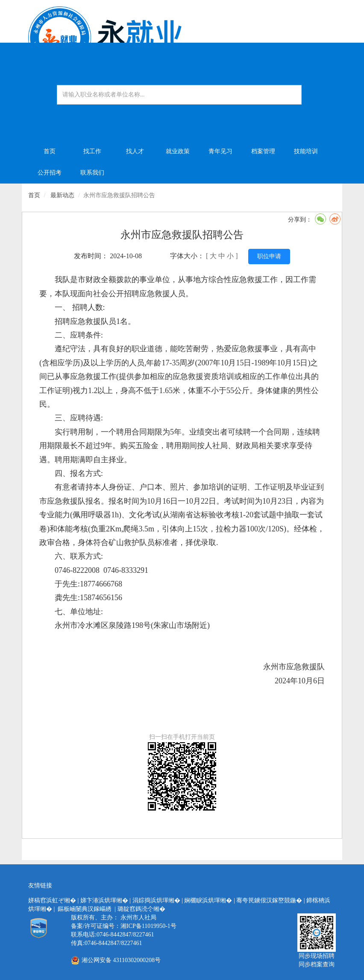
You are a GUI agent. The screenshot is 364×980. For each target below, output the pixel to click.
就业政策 (178, 151)
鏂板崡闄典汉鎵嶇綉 (85, 909)
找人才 (135, 151)
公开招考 (50, 173)
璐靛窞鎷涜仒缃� (141, 909)
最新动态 (62, 195)
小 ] (232, 256)
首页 (50, 151)
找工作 (92, 151)
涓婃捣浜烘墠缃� (156, 900)
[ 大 (210, 256)
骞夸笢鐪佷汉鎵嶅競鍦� (269, 900)
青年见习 (220, 151)
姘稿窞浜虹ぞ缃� (52, 900)
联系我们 (92, 173)
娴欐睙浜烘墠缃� (208, 900)
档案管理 (263, 151)
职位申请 (269, 256)
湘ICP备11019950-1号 (148, 926)
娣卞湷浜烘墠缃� (104, 900)
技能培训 (306, 151)
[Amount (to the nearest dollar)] (179, 95)
